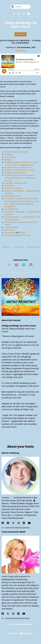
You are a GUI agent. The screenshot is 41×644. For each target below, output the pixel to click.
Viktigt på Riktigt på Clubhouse (17, 235)
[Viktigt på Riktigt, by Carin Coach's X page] (19, 14)
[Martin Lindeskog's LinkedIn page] (25, 523)
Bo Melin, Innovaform (13, 188)
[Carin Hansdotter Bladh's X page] (9, 614)
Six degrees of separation (15, 173)
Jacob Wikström (11, 209)
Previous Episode (33, 247)
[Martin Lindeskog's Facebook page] (4, 523)
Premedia (8, 154)
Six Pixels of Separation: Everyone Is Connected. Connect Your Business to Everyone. (20, 178)
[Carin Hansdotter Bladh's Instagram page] (15, 614)
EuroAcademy (10, 157)
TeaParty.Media (11, 227)
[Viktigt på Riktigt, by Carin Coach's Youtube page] (29, 14)
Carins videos (10, 233)
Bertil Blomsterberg (13, 196)
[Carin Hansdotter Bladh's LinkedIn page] (20, 614)
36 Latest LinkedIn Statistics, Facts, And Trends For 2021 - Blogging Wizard (21, 164)
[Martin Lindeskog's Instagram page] (20, 523)
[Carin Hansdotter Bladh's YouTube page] (25, 614)
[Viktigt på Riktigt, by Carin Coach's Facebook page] (14, 14)
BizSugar (8, 160)
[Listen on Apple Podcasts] (16, 265)
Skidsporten (9, 186)
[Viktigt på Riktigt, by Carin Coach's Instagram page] (24, 14)
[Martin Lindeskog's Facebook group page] (9, 523)
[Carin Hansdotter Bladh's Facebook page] (4, 614)
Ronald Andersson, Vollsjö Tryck (18, 167)
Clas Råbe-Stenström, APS (16, 183)
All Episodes (19, 247)
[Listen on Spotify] (24, 265)
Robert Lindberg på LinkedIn (16, 152)
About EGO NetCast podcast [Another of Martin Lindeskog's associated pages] (16, 528)
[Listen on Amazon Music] (31, 265)
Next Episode (7, 247)
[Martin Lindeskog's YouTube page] (31, 523)
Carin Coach (10, 230)
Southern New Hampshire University (20, 170)
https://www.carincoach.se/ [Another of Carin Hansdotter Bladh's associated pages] (15, 618)
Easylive (22, 233)
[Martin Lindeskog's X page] (15, 523)
